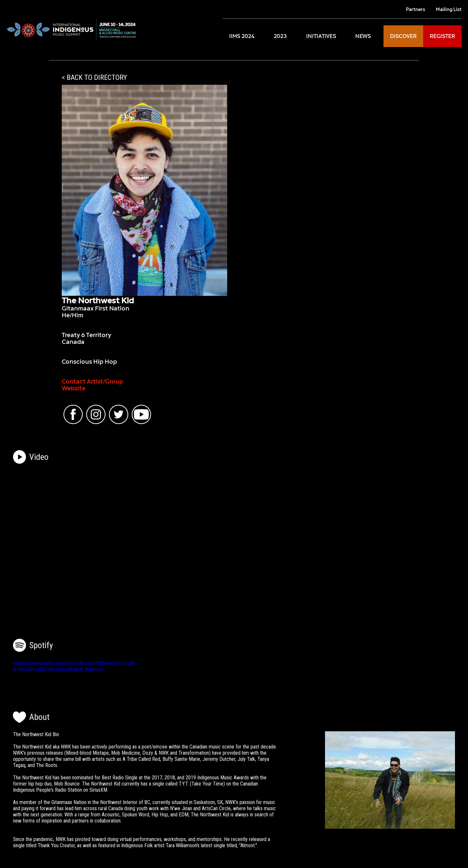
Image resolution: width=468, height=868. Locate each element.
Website (74, 388)
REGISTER (442, 36)
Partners (416, 9)
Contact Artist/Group (92, 381)
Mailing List (449, 9)
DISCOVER (403, 36)
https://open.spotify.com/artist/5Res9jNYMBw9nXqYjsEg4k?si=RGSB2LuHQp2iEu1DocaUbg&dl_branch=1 (75, 666)
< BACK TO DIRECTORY (94, 77)
